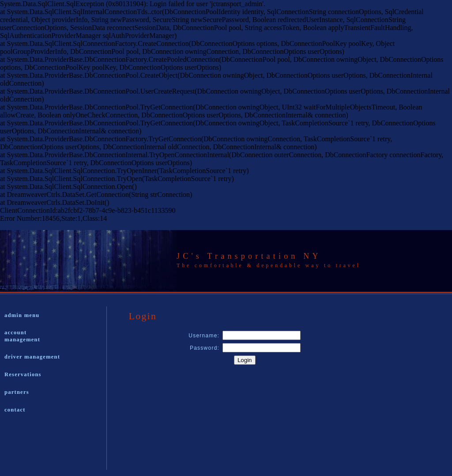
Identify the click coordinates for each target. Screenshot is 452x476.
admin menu (22, 315)
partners (17, 392)
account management (22, 336)
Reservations (23, 374)
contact (15, 410)
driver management (32, 357)
